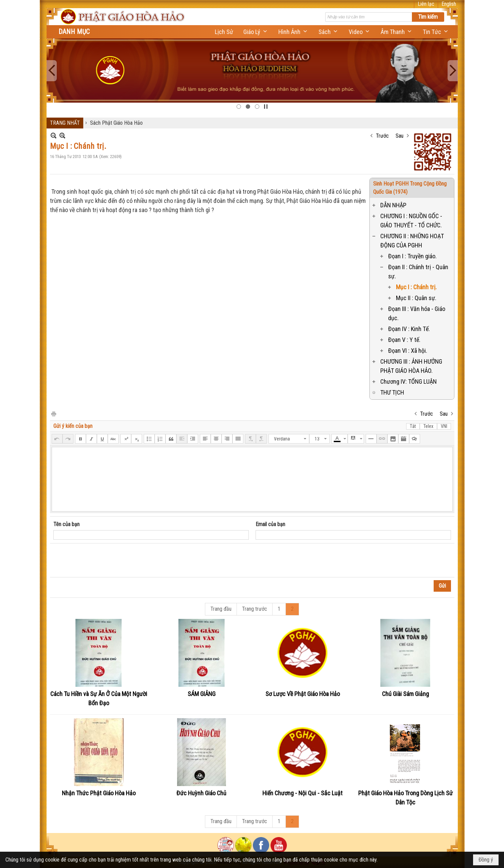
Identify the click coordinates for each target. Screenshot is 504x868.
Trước (382, 136)
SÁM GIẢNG (202, 694)
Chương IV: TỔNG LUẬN (409, 381)
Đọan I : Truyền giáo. (412, 256)
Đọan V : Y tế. (404, 340)
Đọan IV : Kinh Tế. (409, 329)
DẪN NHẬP (393, 205)
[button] (256, 32)
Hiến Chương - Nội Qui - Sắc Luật (302, 793)
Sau (399, 136)
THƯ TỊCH (392, 392)
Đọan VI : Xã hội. (408, 351)
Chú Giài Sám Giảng (405, 694)
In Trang (53, 413)
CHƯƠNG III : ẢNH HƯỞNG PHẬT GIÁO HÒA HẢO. (411, 366)
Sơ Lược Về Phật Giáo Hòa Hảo (303, 694)
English (449, 4)
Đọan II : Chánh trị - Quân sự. (418, 272)
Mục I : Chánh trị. (416, 287)
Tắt (413, 426)
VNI (444, 426)
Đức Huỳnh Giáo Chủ (201, 793)
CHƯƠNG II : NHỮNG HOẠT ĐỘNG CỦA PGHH (412, 241)
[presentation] (105, 560)
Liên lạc (426, 4)
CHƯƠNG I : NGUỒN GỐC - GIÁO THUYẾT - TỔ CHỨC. (411, 221)
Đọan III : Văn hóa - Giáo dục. (417, 313)
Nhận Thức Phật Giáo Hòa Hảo (99, 793)
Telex (428, 426)
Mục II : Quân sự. (416, 298)
